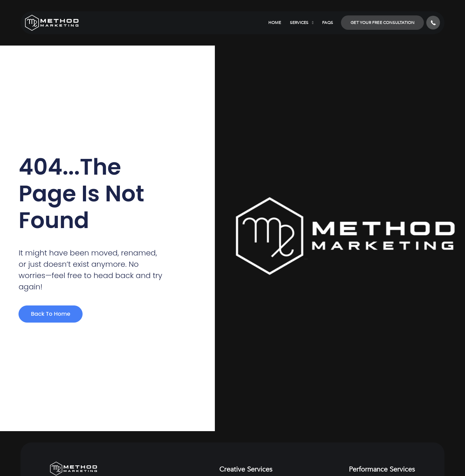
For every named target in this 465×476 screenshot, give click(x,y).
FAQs (328, 23)
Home (275, 23)
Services (302, 23)
